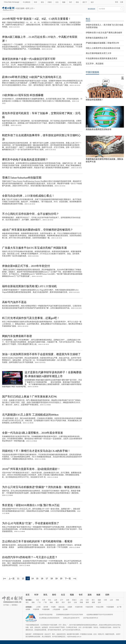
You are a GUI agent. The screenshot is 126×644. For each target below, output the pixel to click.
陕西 (87, 602)
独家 (98, 595)
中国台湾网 (100, 607)
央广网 (119, 607)
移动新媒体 (92, 9)
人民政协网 (56, 609)
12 (23, 579)
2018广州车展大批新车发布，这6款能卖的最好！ (31, 469)
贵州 (69, 602)
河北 (50, 600)
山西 (56, 600)
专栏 (71, 2)
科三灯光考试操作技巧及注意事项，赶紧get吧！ (31, 318)
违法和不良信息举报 (46, 615)
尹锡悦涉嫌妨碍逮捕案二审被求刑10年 (102, 43)
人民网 (38, 607)
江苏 (87, 600)
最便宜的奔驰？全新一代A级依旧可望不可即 (29, 59)
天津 (44, 600)
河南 (117, 600)
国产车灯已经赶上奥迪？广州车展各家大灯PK (30, 397)
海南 (51, 602)
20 (61, 579)
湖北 (27, 602)
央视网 (70, 607)
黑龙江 (74, 600)
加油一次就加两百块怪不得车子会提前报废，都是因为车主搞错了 (41, 354)
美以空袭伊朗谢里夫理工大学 (99, 53)
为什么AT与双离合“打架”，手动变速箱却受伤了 (31, 523)
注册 (122, 2)
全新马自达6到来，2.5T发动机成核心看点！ (28, 196)
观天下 (85, 2)
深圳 (99, 602)
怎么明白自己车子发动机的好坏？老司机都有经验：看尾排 (37, 541)
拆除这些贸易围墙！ (95, 100)
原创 (77, 2)
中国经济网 (89, 607)
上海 (81, 600)
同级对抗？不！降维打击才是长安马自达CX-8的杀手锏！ (36, 451)
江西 (105, 600)
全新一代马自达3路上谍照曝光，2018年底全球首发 (33, 433)
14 (32, 579)
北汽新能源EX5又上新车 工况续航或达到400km (30, 415)
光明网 (28, 609)
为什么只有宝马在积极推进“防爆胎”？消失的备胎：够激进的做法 (41, 487)
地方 (92, 2)
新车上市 (30, 8)
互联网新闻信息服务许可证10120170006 (69, 615)
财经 (54, 595)
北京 (38, 600)
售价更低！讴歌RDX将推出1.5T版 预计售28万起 (31, 505)
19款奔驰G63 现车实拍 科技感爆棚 (23, 95)
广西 (45, 602)
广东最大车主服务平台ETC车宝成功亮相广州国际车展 (34, 248)
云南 (75, 602)
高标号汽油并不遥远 (14, 302)
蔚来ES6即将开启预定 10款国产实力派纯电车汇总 (32, 77)
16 (42, 579)
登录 (117, 2)
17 (47, 579)
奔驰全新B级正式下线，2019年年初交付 (26, 266)
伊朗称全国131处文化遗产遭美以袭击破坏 (104, 33)
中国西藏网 (110, 607)
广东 (39, 602)
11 (18, 579)
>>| (75, 579)
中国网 (53, 607)
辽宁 (62, 600)
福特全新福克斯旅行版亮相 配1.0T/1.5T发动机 (30, 286)
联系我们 (15, 605)
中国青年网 (79, 607)
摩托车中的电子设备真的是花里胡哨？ (25, 160)
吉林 (68, 600)
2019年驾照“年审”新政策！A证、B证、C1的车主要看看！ (37, 19)
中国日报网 (20, 8)
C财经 (50, 2)
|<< (5, 579)
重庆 (57, 602)
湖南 (33, 602)
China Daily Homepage (12, 2)
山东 (111, 600)
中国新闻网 (46, 609)
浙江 (93, 600)
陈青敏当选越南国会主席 (97, 38)
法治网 (65, 609)
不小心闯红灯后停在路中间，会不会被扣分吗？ (31, 214)
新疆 (93, 602)
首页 (28, 595)
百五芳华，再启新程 (95, 64)
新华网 (46, 607)
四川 (63, 602)
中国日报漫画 (92, 72)
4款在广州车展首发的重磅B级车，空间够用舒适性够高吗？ (38, 230)
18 (52, 579)
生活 (57, 2)
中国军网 (36, 609)
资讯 (42, 2)
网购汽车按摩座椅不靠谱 (17, 336)
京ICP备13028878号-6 (91, 618)
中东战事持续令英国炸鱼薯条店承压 (102, 58)
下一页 (68, 579)
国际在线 (62, 607)
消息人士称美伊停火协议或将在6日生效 (103, 48)
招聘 (107, 595)
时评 (36, 2)
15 (37, 579)
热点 (88, 19)
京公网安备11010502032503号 (49, 618)
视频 (64, 2)
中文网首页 (27, 2)
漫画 (90, 595)
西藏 (81, 602)
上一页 (12, 579)
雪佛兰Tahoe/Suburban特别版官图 (22, 178)
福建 (99, 600)
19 (56, 579)
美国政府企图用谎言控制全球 (99, 129)
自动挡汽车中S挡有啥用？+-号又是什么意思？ (30, 557)
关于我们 (6, 605)
